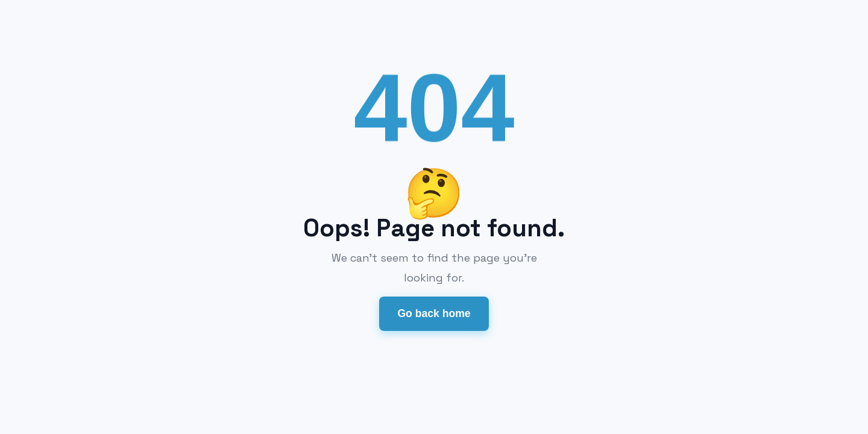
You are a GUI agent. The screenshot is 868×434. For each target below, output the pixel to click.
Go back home (434, 313)
